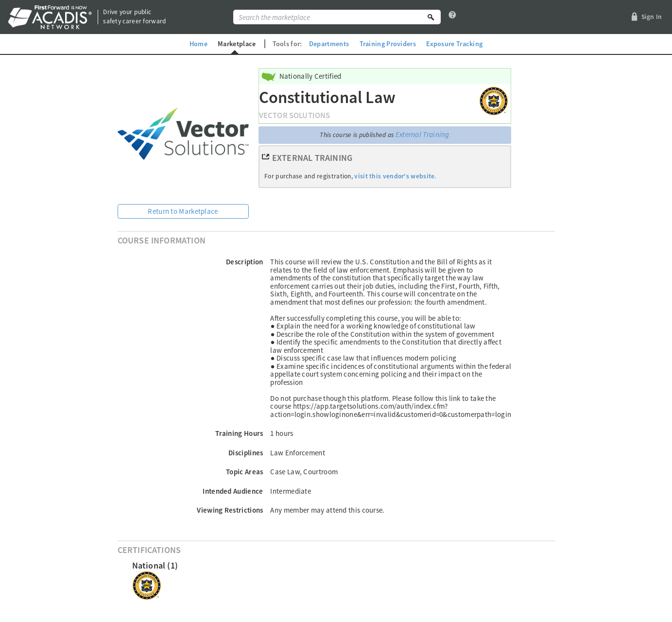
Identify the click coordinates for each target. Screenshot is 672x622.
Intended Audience (233, 491)
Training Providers (388, 44)
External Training (422, 134)
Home (198, 44)
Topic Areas (244, 472)
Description (244, 262)
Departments (329, 44)
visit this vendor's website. (395, 176)
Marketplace (237, 44)
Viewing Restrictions (230, 510)
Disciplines (246, 453)
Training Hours (239, 433)
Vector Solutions (295, 115)
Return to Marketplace (183, 211)
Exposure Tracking (454, 44)
